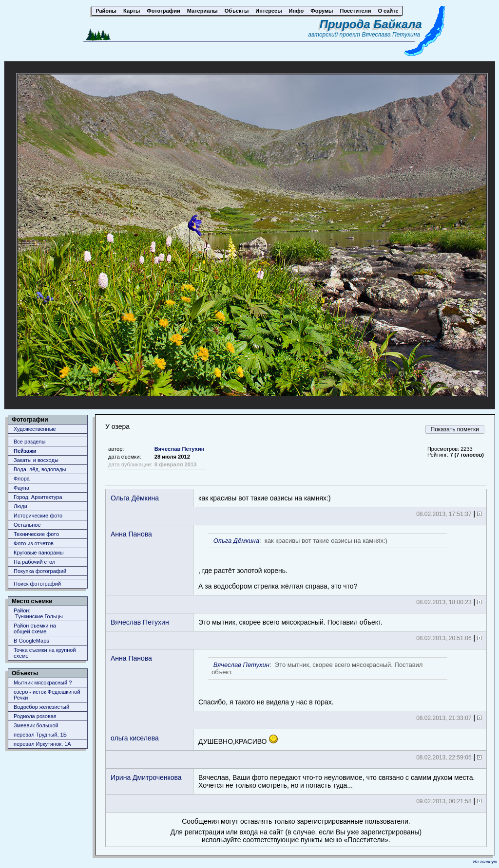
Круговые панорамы (39, 553)
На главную (485, 862)
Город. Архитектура (38, 497)
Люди (20, 506)
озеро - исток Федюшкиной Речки (47, 695)
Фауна (21, 488)
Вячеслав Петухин (180, 449)
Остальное (27, 525)
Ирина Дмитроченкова (146, 777)
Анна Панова (131, 534)
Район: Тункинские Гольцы (38, 613)
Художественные (35, 429)
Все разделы (29, 442)
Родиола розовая (35, 716)
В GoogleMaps (31, 641)
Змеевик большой (36, 725)
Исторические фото (38, 516)
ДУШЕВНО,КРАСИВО (238, 740)
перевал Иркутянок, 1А (42, 744)
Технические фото (36, 534)
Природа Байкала (371, 24)
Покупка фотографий (40, 571)
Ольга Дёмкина (135, 498)
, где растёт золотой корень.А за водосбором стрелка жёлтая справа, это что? (323, 562)
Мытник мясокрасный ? (43, 683)
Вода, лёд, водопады (40, 469)
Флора (22, 479)
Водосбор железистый (41, 707)
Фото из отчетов (34, 543)
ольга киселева (135, 738)
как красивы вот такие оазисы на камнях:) (265, 498)
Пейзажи (25, 451)
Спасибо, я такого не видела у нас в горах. (323, 682)
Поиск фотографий (37, 584)
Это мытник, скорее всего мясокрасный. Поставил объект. (290, 622)
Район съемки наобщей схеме (35, 628)
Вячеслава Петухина (391, 35)
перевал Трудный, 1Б (40, 735)
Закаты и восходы (36, 460)
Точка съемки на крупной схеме (45, 653)
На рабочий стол (34, 562)
